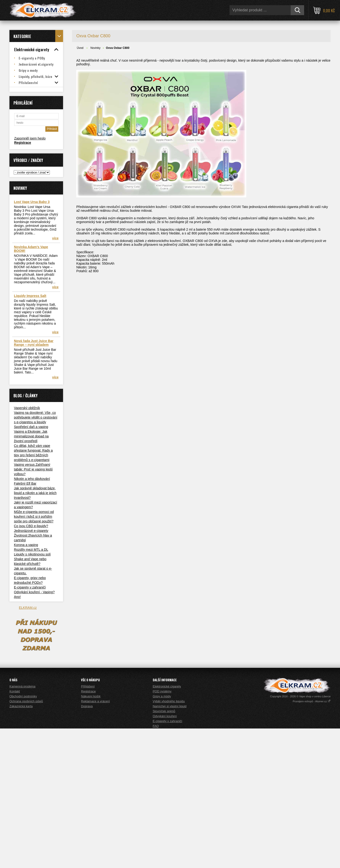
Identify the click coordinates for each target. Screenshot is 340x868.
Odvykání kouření (165, 856)
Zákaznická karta (21, 846)
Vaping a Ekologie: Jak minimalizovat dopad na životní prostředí (31, 436)
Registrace (23, 143)
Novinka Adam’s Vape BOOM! (31, 249)
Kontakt (15, 831)
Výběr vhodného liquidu (169, 841)
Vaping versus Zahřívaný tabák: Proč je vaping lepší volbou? (33, 469)
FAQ (156, 866)
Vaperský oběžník (27, 408)
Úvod (80, 48)
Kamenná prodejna (22, 826)
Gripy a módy (162, 836)
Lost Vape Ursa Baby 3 (32, 202)
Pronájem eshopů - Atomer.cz (312, 841)
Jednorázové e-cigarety (31, 531)
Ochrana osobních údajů (26, 841)
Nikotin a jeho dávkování (32, 479)
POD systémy (162, 831)
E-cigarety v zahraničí (30, 587)
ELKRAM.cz (28, 608)
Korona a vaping (26, 545)
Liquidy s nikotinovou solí (32, 554)
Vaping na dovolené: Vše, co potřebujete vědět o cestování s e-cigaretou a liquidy (36, 417)
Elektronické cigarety (167, 826)
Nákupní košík (91, 836)
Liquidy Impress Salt (30, 296)
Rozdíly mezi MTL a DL (31, 550)
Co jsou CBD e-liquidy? (31, 526)
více (55, 238)
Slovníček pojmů (164, 851)
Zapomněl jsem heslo (30, 138)
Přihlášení (88, 826)
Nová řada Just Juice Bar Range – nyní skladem (34, 343)
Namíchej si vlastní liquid (170, 846)
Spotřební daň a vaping (31, 427)
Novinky (96, 48)
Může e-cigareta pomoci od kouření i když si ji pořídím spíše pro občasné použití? (34, 517)
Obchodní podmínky (23, 836)
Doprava (87, 846)
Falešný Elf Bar (25, 483)
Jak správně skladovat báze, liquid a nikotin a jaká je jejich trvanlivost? (35, 493)
